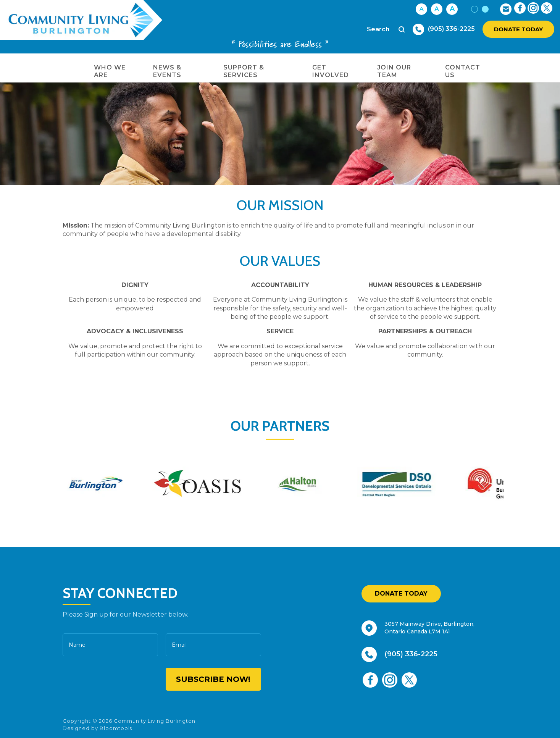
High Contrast (485, 9)
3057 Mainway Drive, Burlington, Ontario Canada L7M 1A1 (429, 628)
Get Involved (331, 71)
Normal (474, 9)
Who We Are (110, 71)
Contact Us (463, 71)
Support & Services (244, 71)
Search (402, 29)
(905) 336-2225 (451, 29)
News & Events (167, 71)
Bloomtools (116, 728)
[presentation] (109, 680)
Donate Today (518, 29)
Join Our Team (394, 71)
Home (75, 68)
